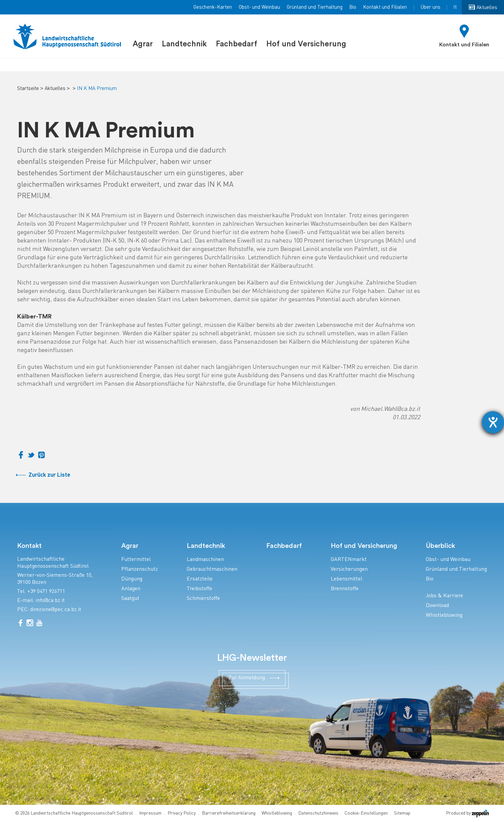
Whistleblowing (444, 616)
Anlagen (131, 589)
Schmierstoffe (203, 599)
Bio (353, 7)
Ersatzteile (200, 579)
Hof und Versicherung (306, 44)
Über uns (430, 7)
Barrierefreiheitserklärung (229, 813)
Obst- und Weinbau (259, 7)
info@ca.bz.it (50, 601)
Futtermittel (136, 560)
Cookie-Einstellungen (366, 813)
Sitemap (402, 813)
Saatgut (130, 599)
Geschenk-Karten (213, 7)
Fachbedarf (237, 44)
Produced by (467, 813)
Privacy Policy (182, 813)
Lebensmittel (347, 579)
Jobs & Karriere (444, 596)
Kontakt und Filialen (385, 7)
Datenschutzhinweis (318, 813)
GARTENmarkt (349, 560)
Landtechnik (184, 44)
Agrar (143, 44)
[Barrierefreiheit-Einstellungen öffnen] (493, 422)
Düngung (132, 579)
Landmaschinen (205, 560)
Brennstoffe (345, 589)
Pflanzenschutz (140, 570)
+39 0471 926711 (46, 592)
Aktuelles (55, 89)
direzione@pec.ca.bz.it (56, 610)
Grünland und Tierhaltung (315, 7)
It (455, 7)
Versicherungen (349, 570)
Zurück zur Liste (49, 475)
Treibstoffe (199, 589)
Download (437, 606)
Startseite (28, 89)
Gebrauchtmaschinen (212, 570)
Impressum (150, 813)
